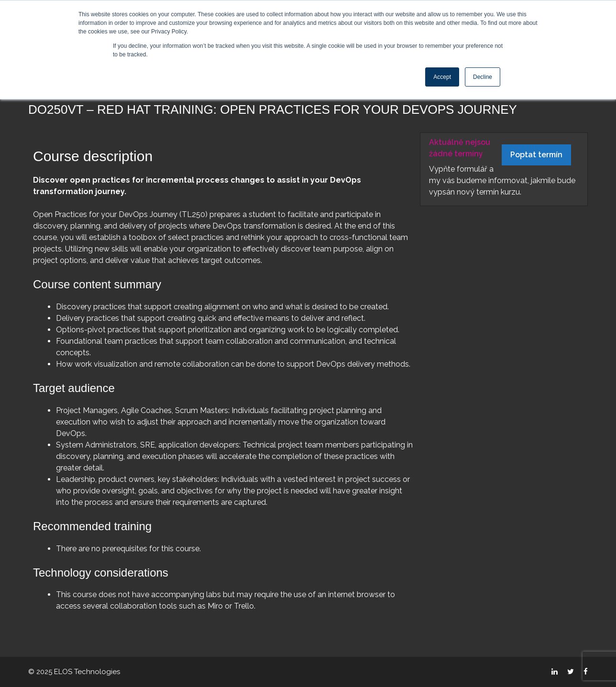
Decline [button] (483, 77)
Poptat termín (536, 155)
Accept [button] (442, 77)
